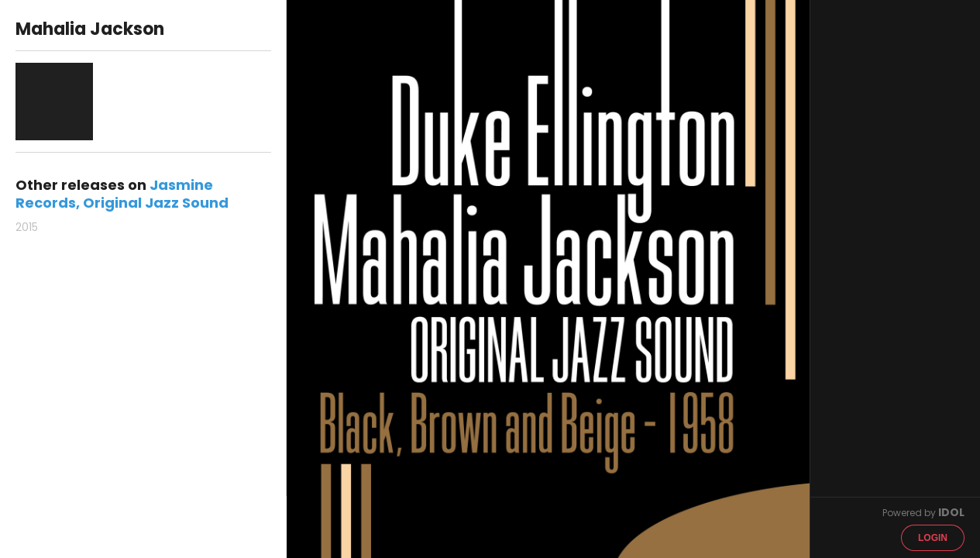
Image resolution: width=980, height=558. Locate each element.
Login (933, 538)
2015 (27, 227)
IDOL (951, 512)
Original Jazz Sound (156, 203)
